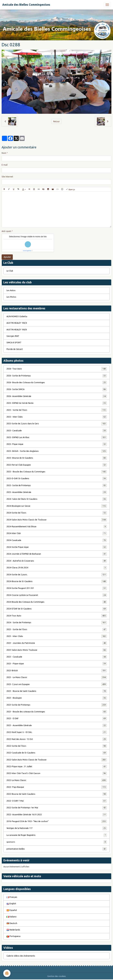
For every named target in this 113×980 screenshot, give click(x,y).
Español (12, 910)
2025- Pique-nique (57, 444)
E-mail (5, 165)
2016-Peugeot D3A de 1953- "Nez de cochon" (57, 821)
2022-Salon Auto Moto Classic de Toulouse (57, 760)
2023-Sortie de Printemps (57, 705)
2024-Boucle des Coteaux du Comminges (57, 602)
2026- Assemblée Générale (57, 396)
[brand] (26, 5)
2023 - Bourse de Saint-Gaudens (57, 691)
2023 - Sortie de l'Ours (57, 629)
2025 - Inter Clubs (57, 417)
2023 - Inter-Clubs (57, 636)
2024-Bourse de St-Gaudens (57, 581)
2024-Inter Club (57, 533)
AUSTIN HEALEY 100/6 (17, 330)
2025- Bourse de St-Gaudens (57, 458)
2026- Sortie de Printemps (57, 376)
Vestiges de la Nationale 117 (57, 828)
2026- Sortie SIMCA (57, 389)
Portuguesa (13, 936)
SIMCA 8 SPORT (14, 342)
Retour (56, 121)
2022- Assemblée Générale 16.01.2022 (57, 815)
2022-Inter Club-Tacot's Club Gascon (57, 773)
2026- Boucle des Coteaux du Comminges (57, 383)
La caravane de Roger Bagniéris (57, 835)
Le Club (10, 271)
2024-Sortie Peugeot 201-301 (57, 588)
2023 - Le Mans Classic (57, 677)
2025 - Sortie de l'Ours (57, 410)
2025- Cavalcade (57, 431)
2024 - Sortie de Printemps (57, 623)
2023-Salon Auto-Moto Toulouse (57, 650)
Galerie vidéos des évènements (21, 956)
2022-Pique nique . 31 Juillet (57, 767)
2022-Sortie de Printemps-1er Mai (57, 808)
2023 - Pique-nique (57, 664)
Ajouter (7, 257)
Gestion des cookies (57, 976)
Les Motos (11, 297)
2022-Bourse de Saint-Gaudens (57, 794)
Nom (4, 153)
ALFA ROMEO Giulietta (17, 316)
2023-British (57, 671)
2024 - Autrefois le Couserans (57, 561)
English (11, 904)
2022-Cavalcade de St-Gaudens (57, 753)
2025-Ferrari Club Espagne (57, 465)
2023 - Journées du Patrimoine (57, 643)
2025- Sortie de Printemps (57, 485)
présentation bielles (57, 849)
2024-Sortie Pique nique (57, 547)
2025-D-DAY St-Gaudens (57, 479)
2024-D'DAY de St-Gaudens (57, 609)
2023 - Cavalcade (57, 657)
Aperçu (70, 189)
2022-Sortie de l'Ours (57, 746)
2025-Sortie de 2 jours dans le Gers (57, 424)
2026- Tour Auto (57, 369)
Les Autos (11, 290)
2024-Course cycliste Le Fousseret (57, 595)
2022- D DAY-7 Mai (57, 801)
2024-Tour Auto (57, 616)
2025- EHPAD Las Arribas (57, 437)
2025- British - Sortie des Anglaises (57, 451)
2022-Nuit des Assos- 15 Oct (57, 739)
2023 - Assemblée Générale (57, 725)
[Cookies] (7, 973)
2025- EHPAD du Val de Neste (57, 403)
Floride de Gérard (14, 349)
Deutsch (12, 923)
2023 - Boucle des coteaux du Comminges (57, 712)
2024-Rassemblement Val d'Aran (57, 527)
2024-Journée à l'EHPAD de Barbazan (57, 554)
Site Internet (7, 177)
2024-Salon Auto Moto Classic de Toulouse (57, 520)
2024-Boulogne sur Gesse (57, 506)
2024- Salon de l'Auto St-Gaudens (57, 499)
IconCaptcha (27, 251)
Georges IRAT (13, 336)
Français (12, 897)
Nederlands (13, 930)
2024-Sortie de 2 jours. (57, 575)
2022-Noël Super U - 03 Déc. (57, 732)
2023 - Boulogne (57, 698)
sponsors (57, 842)
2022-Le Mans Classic (57, 780)
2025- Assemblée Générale (57, 492)
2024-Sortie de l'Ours (57, 513)
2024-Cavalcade (57, 540)
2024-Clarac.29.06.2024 (57, 568)
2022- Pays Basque (57, 787)
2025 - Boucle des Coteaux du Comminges (57, 472)
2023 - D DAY (57, 718)
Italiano (11, 917)
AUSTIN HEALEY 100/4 (17, 323)
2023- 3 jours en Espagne (57, 684)
